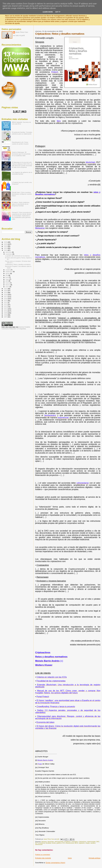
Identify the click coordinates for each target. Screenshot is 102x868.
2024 (6, 246)
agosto (8, 273)
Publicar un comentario (43, 855)
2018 (6, 295)
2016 (6, 299)
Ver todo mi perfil (19, 36)
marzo (8, 283)
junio (7, 277)
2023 (6, 248)
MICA (76, 843)
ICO (64, 843)
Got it (58, 12)
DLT (36, 843)
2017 (6, 297)
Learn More (48, 12)
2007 (6, 317)
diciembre (9, 252)
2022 (6, 250)
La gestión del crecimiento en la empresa (17, 256)
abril (7, 281)
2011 (6, 309)
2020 (6, 291)
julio (7, 275)
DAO (98, 842)
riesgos (88, 843)
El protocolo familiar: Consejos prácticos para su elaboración (22, 133)
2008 (6, 315)
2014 (6, 303)
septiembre (9, 272)
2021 (6, 289)
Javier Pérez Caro (22, 32)
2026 (6, 242)
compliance (67, 842)
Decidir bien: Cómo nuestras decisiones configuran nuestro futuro (22, 194)
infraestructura (70, 843)
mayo (7, 279)
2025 (6, 244)
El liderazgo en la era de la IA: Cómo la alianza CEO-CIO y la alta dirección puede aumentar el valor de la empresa (22, 165)
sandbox (93, 843)
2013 (6, 305)
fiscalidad (48, 843)
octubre (8, 270)
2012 (6, 307)
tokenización (39, 844)
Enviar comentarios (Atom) (55, 863)
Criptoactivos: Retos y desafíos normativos (18, 264)
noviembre (9, 254)
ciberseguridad (59, 842)
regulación (82, 843)
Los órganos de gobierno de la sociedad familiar (22, 173)
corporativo (75, 842)
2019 (6, 293)
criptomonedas (91, 842)
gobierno (59, 843)
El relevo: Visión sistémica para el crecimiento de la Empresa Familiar (21, 204)
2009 (6, 313)
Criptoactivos (82, 842)
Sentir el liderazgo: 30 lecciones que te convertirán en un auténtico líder (21, 154)
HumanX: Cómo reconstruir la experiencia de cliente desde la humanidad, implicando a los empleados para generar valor (22, 216)
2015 (6, 301)
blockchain (51, 842)
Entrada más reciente (43, 858)
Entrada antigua (95, 858)
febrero (8, 285)
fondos (54, 843)
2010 (6, 311)
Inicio (70, 858)
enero (8, 287)
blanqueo (44, 842)
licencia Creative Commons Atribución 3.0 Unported (16, 328)
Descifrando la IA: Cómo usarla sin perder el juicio (20, 143)
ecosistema (42, 843)
